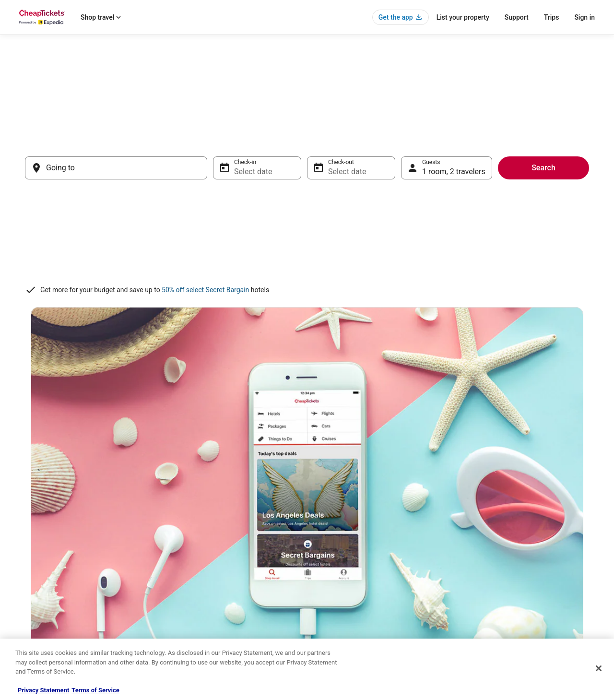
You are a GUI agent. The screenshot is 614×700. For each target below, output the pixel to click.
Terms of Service (95, 690)
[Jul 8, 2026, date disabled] (303, 215)
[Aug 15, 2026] (571, 237)
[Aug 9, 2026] (417, 237)
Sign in (584, 17)
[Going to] (116, 168)
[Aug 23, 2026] (417, 279)
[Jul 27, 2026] (252, 279)
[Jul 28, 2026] (277, 279)
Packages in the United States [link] (206, 571)
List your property (463, 17)
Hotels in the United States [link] (202, 525)
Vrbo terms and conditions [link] (350, 571)
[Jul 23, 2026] (329, 258)
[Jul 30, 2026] (329, 279)
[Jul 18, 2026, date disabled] (380, 237)
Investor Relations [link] (42, 602)
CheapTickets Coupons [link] (198, 602)
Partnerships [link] (35, 571)
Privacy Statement (43, 690)
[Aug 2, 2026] (417, 215)
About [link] (27, 525)
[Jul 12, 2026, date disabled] (226, 237)
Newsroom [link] (33, 586)
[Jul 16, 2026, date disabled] (329, 237)
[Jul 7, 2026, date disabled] (277, 215)
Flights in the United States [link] (202, 556)
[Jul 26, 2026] (226, 279)
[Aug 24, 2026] (443, 279)
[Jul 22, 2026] (303, 258)
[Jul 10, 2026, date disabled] (354, 215)
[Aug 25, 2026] (469, 279)
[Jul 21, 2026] (277, 258)
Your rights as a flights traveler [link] (504, 602)
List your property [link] (41, 556)
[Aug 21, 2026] (546, 258)
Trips (552, 17)
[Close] (599, 668)
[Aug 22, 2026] (571, 258)
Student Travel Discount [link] (198, 617)
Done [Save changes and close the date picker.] (562, 331)
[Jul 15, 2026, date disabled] (303, 237)
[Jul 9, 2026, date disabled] (329, 215)
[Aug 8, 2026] (571, 215)
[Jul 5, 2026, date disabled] (226, 215)
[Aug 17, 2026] (443, 258)
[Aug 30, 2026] (417, 300)
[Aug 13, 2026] (520, 237)
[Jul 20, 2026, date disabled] (252, 258)
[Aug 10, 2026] (443, 237)
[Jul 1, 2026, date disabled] (303, 194)
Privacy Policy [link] (334, 525)
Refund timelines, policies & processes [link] (514, 571)
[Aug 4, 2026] (469, 215)
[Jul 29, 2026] (303, 279)
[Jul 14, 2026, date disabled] (277, 237)
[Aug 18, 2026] (469, 258)
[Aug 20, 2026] (520, 258)
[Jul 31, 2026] (354, 279)
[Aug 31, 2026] (443, 300)
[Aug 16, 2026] (417, 258)
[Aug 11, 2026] (469, 237)
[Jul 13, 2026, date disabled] (252, 237)
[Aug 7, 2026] (546, 215)
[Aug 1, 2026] (571, 194)
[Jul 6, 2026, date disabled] (252, 215)
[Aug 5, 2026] (495, 215)
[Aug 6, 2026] (520, 215)
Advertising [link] (34, 617)
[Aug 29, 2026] (571, 279)
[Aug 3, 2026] (443, 215)
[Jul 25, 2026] (380, 258)
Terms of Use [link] (334, 556)
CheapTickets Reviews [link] (197, 586)
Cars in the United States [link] (199, 540)
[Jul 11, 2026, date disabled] (380, 215)
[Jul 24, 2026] (354, 258)
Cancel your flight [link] (488, 556)
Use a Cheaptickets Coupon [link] (501, 586)
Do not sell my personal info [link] (352, 586)
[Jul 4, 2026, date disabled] (380, 194)
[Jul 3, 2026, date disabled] (354, 194)
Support (517, 17)
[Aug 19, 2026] (495, 258)
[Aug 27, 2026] (520, 279)
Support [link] (475, 525)
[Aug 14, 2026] (546, 237)
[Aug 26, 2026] (495, 279)
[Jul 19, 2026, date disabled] (226, 258)
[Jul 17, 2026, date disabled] (354, 237)
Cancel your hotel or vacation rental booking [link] (521, 540)
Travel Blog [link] (182, 632)
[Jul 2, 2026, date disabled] (329, 194)
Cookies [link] (327, 540)
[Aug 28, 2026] (546, 279)
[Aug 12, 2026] (495, 237)
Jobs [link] (25, 540)
